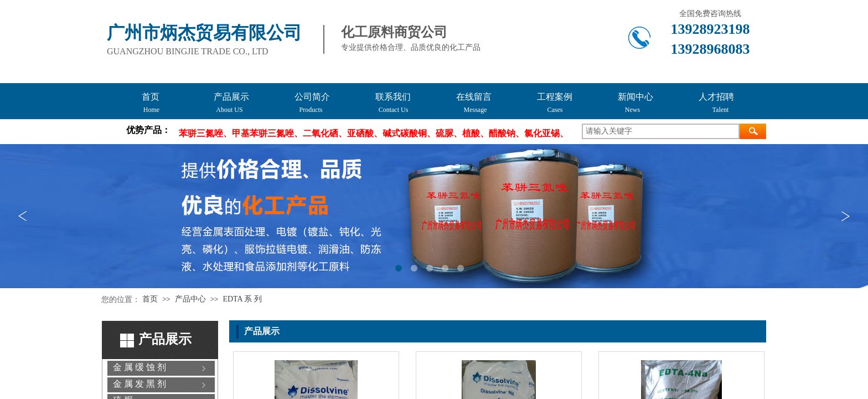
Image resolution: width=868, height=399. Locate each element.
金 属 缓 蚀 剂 (139, 367)
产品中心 (190, 299)
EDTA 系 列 (242, 299)
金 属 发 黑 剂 (139, 384)
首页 (150, 299)
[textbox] (661, 131)
